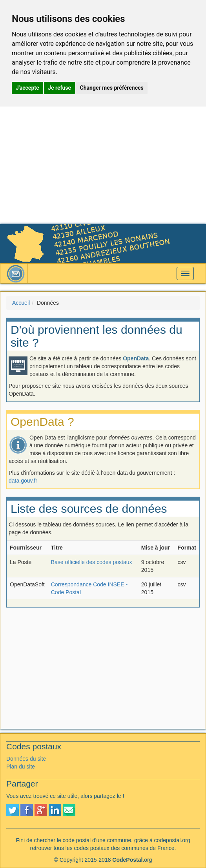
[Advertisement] (103, 165)
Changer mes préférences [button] (112, 88)
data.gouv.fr (23, 481)
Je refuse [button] (59, 88)
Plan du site (21, 767)
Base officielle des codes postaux (92, 562)
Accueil (21, 303)
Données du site (26, 759)
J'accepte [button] (27, 88)
